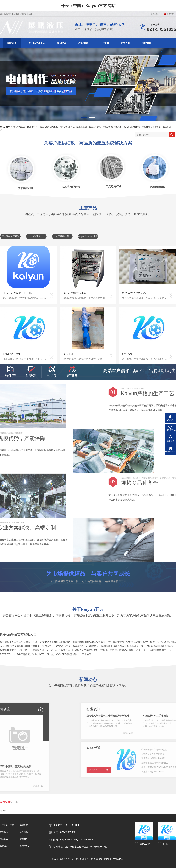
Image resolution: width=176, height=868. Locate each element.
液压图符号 (32, 127)
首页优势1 (5, 846)
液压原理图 (82, 127)
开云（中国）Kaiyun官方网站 (88, 6)
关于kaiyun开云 (37, 43)
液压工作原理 (95, 127)
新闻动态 (62, 43)
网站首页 (12, 43)
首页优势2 (24, 846)
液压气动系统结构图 (49, 127)
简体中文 (169, 14)
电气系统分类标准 (132, 127)
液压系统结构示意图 (112, 127)
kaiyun (3, 807)
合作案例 (104, 43)
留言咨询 (125, 43)
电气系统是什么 (67, 127)
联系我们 (146, 43)
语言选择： (155, 14)
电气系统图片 (19, 127)
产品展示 (83, 43)
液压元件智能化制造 (151, 127)
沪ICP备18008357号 (114, 859)
